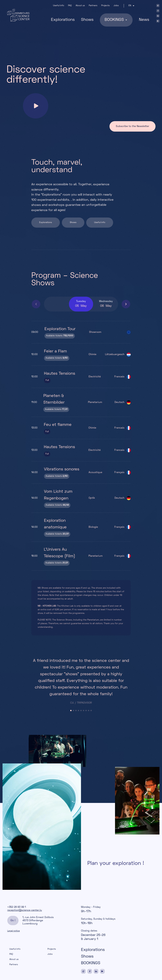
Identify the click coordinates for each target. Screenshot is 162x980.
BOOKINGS (91, 963)
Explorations (63, 20)
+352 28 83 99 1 (17, 907)
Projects (105, 6)
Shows (87, 20)
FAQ (70, 6)
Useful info (59, 6)
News (144, 20)
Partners (93, 6)
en (129, 6)
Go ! (13, 921)
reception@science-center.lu (25, 910)
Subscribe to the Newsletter (132, 126)
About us (80, 6)
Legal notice (14, 931)
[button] (126, 304)
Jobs (116, 6)
